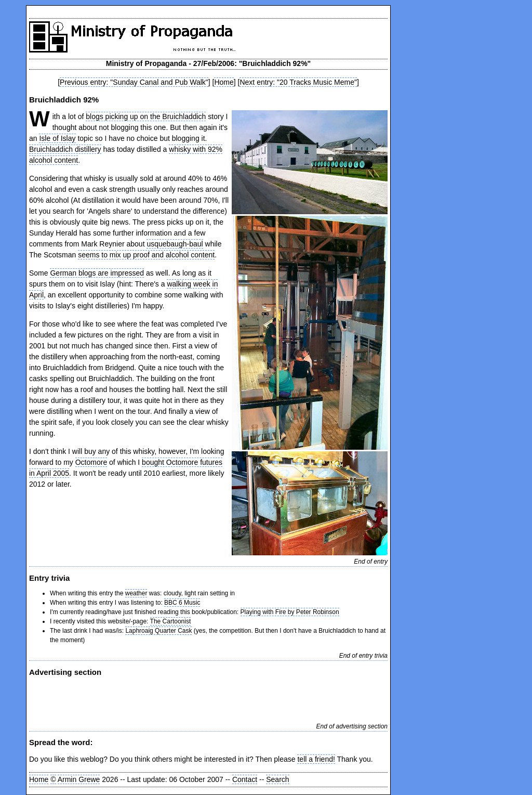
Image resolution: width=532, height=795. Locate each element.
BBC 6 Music (182, 603)
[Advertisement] (151, 698)
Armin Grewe (79, 779)
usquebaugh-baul (175, 244)
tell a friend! (316, 759)
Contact (245, 779)
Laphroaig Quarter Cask (158, 631)
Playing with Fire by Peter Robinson (290, 612)
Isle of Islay (57, 138)
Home (224, 82)
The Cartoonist (171, 621)
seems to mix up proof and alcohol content (146, 255)
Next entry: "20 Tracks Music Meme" (298, 82)
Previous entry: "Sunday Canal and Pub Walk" (134, 82)
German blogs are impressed (97, 273)
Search (277, 779)
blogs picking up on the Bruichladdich (146, 116)
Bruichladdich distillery (65, 149)
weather (136, 593)
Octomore (91, 462)
